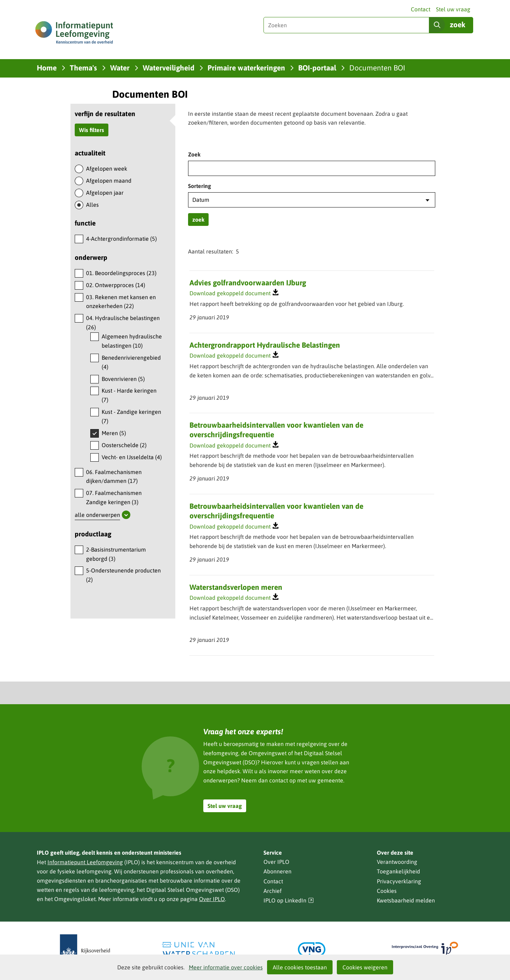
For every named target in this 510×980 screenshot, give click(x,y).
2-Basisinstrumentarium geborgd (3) (116, 554)
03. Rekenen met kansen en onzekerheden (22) (121, 302)
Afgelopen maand (109, 181)
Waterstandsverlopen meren (236, 587)
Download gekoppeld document (230, 294)
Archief (273, 891)
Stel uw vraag (453, 9)
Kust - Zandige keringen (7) (131, 416)
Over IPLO (212, 899)
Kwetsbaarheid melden (406, 900)
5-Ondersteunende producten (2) (123, 575)
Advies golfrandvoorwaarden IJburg (248, 283)
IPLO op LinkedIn (289, 901)
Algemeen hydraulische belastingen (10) (132, 341)
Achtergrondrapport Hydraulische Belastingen (265, 345)
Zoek (194, 154)
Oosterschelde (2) (124, 445)
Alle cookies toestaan (300, 967)
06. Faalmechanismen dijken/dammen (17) (114, 477)
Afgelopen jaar (105, 193)
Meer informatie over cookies (226, 967)
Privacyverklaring (399, 881)
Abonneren (277, 871)
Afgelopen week (107, 169)
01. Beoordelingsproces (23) (121, 273)
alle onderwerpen (97, 515)
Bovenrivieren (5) (123, 379)
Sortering (200, 186)
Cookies (387, 891)
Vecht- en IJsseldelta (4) (132, 457)
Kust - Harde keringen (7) (129, 395)
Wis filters (92, 130)
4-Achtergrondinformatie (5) (121, 239)
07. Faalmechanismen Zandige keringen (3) (114, 497)
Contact (421, 9)
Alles (92, 205)
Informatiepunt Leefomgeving (85, 862)
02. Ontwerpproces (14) (116, 285)
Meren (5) (114, 433)
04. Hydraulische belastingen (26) (123, 323)
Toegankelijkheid (398, 871)
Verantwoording (397, 862)
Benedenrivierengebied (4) (131, 362)
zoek (198, 220)
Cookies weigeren (365, 967)
